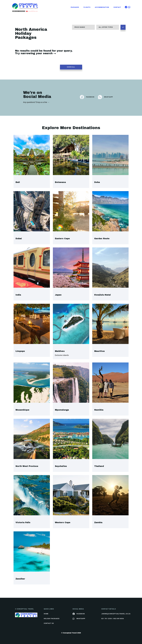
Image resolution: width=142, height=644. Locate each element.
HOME (46, 614)
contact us (49, 623)
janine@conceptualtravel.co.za (114, 614)
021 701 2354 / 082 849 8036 (113, 619)
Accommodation (102, 7)
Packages (75, 7)
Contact (117, 7)
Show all (71, 67)
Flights (87, 7)
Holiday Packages (52, 619)
